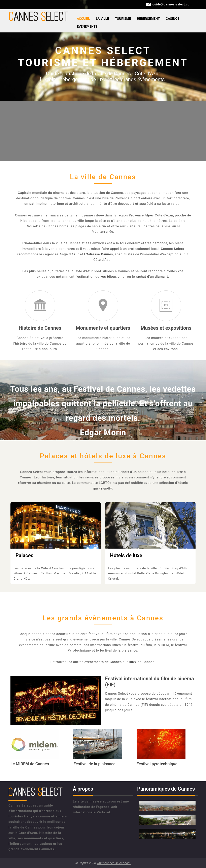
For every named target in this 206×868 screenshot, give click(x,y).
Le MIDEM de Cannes (30, 764)
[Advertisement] (103, 131)
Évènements (87, 27)
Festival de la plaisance (94, 764)
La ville (102, 19)
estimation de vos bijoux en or (102, 277)
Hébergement (148, 19)
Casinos (173, 19)
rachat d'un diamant (152, 277)
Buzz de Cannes (142, 662)
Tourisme (123, 19)
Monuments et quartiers (103, 328)
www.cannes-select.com (114, 863)
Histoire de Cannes (40, 328)
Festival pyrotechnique (157, 764)
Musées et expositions (166, 328)
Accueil (83, 19)
